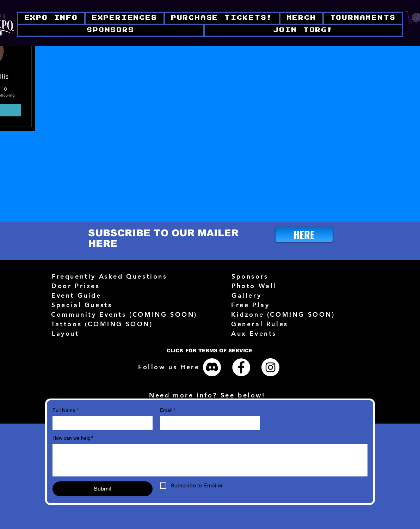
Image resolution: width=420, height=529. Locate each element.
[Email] (208, 423)
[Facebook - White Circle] (241, 367)
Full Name (66, 410)
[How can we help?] (210, 460)
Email (168, 410)
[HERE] (304, 235)
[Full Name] (100, 423)
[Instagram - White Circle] (270, 367)
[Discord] (212, 367)
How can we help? (73, 438)
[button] (303, 31)
